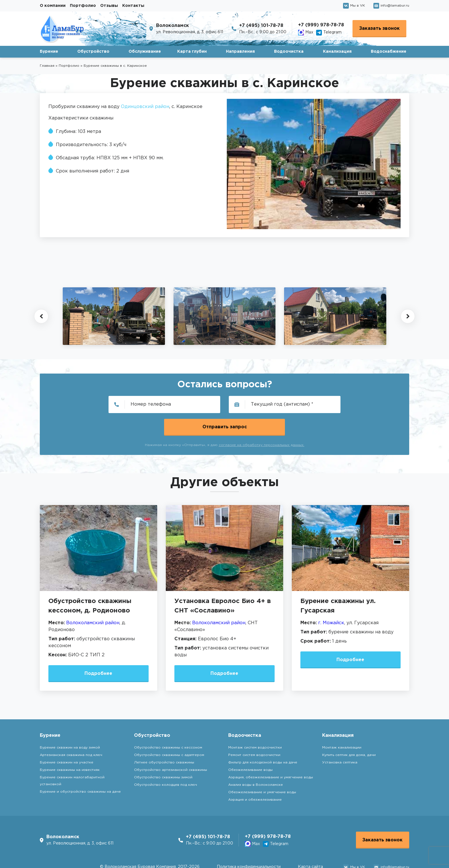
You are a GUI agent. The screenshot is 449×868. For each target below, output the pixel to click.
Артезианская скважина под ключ (71, 733)
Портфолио (83, 6)
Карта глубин (192, 52)
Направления (240, 52)
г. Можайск (331, 600)
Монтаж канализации (342, 725)
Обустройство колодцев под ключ (166, 762)
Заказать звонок (379, 29)
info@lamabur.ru (391, 6)
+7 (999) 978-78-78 (321, 25)
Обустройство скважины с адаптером (169, 733)
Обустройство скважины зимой (163, 755)
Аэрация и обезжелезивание (255, 777)
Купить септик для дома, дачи (349, 733)
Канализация (337, 52)
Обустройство (93, 52)
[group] (114, 316)
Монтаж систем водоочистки (255, 725)
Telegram (329, 33)
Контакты (133, 6)
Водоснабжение (389, 52)
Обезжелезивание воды (250, 748)
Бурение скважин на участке (67, 740)
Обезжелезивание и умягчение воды (262, 770)
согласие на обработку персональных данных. (262, 422)
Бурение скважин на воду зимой (70, 725)
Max (306, 33)
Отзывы (109, 6)
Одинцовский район (145, 107)
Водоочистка (289, 52)
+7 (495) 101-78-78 (261, 26)
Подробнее (99, 651)
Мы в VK (354, 6)
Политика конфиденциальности (249, 845)
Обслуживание (145, 52)
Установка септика (340, 740)
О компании (53, 6)
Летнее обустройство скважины (164, 740)
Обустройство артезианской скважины (171, 748)
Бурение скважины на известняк (70, 748)
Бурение (49, 52)
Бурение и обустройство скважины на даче (80, 769)
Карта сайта (310, 845)
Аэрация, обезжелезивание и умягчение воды (271, 755)
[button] (41, 316)
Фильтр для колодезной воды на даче (263, 740)
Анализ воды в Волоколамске (256, 762)
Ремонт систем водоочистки (254, 733)
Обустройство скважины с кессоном (168, 725)
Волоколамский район (93, 600)
